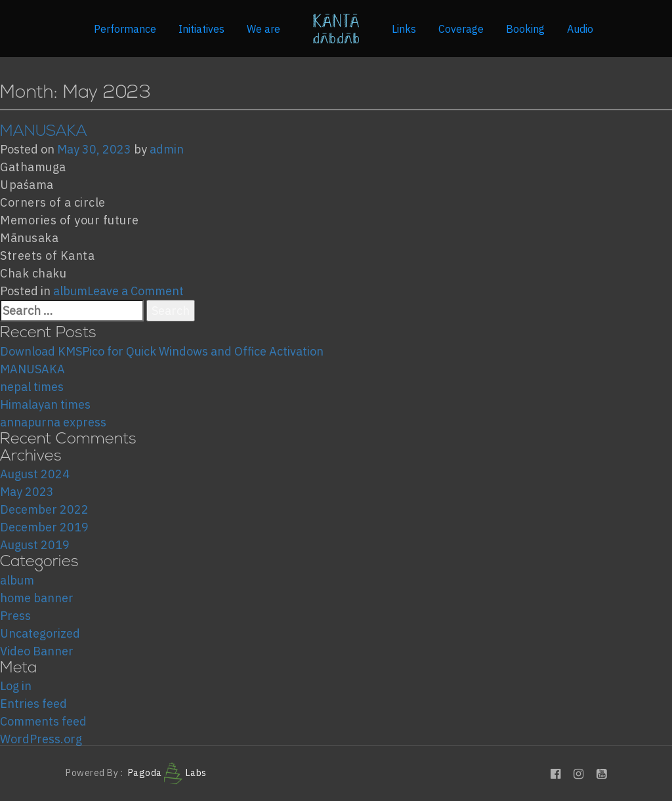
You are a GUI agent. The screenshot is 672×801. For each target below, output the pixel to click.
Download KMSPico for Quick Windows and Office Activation (162, 351)
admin (167, 149)
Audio (580, 29)
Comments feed (43, 721)
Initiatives (201, 29)
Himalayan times (45, 404)
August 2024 (35, 474)
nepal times (32, 387)
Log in (16, 686)
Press (15, 616)
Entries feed (33, 704)
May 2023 (27, 492)
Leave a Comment (136, 291)
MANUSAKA (44, 132)
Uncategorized (40, 633)
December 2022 (44, 509)
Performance (125, 29)
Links (404, 29)
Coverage (461, 29)
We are (263, 29)
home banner (37, 598)
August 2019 (35, 545)
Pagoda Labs (167, 773)
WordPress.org (41, 739)
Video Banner (37, 651)
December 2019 (44, 527)
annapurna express (53, 422)
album (70, 291)
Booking (525, 29)
